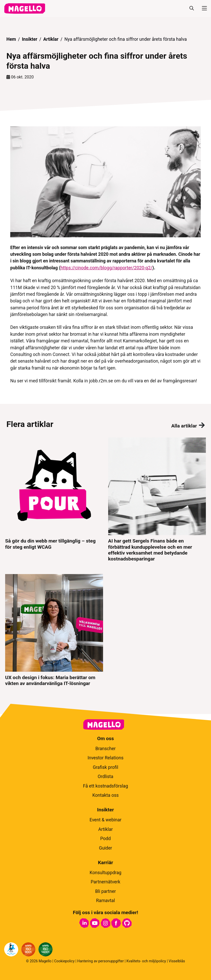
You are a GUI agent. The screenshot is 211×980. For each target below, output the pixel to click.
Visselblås (177, 961)
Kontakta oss (105, 795)
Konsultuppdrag (106, 873)
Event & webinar (105, 820)
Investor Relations (105, 758)
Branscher (105, 749)
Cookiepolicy (64, 961)
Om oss (105, 738)
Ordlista (105, 777)
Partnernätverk (105, 882)
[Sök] (192, 8)
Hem (11, 39)
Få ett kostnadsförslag (106, 786)
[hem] (25, 8)
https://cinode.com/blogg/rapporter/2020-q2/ (107, 268)
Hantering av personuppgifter (101, 961)
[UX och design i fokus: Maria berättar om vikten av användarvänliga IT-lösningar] (54, 630)
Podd (105, 839)
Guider (105, 848)
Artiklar (51, 39)
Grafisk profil (105, 767)
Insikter (29, 39)
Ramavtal (105, 901)
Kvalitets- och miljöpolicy (146, 961)
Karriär (105, 862)
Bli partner (105, 891)
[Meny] (202, 8)
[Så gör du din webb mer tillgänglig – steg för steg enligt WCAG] (54, 500)
